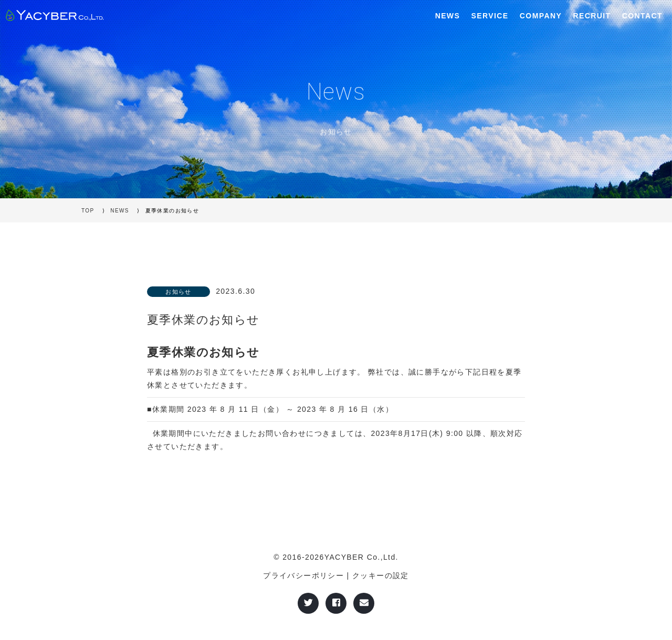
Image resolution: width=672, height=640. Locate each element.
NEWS (448, 16)
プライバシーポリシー (303, 575)
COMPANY (541, 16)
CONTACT (642, 16)
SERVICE (490, 16)
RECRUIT (592, 16)
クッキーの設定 (381, 575)
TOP (88, 211)
